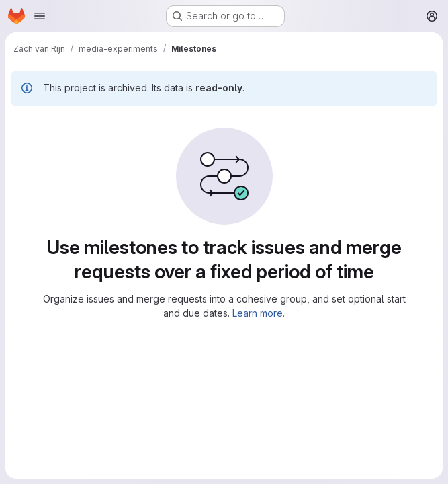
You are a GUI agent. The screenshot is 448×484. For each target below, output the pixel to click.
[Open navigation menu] (40, 16)
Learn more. (259, 313)
